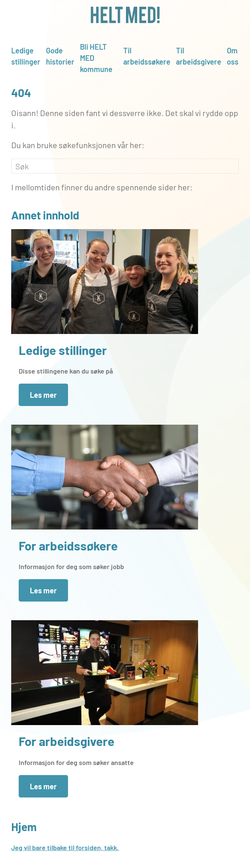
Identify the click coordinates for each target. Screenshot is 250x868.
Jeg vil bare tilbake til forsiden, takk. (65, 847)
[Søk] (125, 166)
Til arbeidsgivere (199, 56)
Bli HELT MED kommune (96, 58)
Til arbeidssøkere (147, 56)
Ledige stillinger (26, 56)
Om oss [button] (233, 56)
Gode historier (60, 56)
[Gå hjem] (125, 15)
